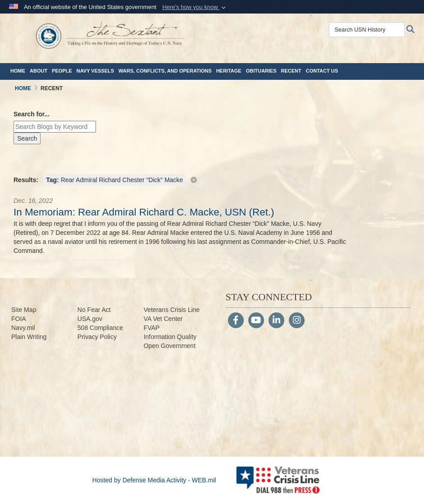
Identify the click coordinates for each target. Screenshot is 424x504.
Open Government (170, 346)
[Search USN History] (369, 30)
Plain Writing (29, 337)
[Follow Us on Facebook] (236, 321)
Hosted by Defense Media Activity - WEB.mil (154, 480)
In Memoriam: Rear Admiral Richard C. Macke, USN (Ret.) (144, 212)
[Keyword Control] (55, 127)
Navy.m (22, 328)
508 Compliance (100, 328)
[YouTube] (256, 321)
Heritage (229, 71)
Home (18, 71)
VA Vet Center (163, 319)
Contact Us (322, 71)
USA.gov (90, 319)
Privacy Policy (97, 337)
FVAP (152, 328)
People (62, 71)
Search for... (32, 114)
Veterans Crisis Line (172, 310)
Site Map (24, 310)
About (39, 71)
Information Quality (170, 337)
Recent (291, 71)
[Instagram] (297, 321)
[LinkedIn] (276, 321)
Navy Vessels (95, 71)
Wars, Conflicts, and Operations (165, 71)
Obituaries (261, 71)
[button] (195, 7)
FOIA (19, 319)
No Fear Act (94, 310)
